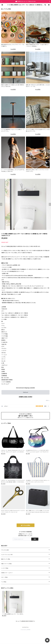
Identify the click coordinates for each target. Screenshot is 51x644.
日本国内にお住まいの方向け (26, 397)
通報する (48, 400)
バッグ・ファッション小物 (7, 555)
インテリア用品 (5, 568)
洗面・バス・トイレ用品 (6, 564)
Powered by (26, 630)
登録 (35, 539)
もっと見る (13, 49)
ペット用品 (4, 582)
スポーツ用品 (4, 577)
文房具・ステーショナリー (7, 573)
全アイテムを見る (25, 525)
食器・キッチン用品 (6, 559)
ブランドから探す (5, 550)
